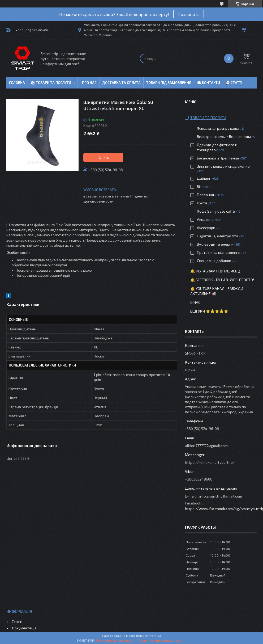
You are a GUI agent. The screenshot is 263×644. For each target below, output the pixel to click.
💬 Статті (234, 83)
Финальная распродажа (218, 128)
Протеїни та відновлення (219, 252)
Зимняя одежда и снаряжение (223, 166)
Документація (24, 628)
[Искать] (229, 58)
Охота (202, 203)
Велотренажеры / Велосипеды (224, 136)
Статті (17, 622)
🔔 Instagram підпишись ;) (215, 271)
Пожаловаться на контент (116, 640)
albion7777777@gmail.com (206, 446)
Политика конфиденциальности (162, 640)
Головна (17, 83)
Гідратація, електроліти (217, 236)
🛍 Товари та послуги (51, 83)
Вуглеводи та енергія (215, 244)
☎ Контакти (208, 83)
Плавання (205, 195)
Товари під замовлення (169, 83)
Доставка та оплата (121, 83)
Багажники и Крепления (218, 158)
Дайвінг (204, 178)
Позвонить (189, 14)
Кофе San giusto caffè (216, 211)
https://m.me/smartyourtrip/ (210, 462)
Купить (103, 157)
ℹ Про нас (89, 83)
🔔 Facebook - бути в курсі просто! (222, 280)
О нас (195, 302)
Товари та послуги (208, 118)
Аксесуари (206, 228)
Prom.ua (155, 635)
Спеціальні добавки (214, 261)
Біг (199, 186)
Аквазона (205, 219)
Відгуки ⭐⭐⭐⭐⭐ (209, 311)
